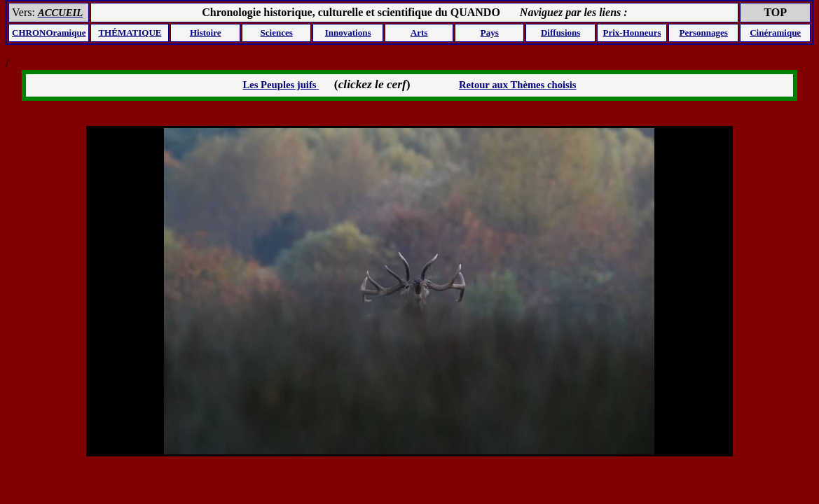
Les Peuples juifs (281, 85)
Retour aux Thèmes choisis (518, 85)
